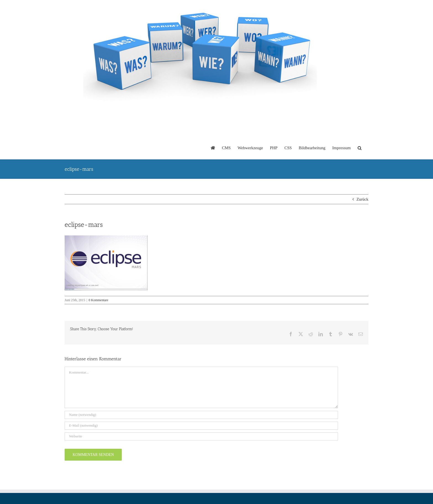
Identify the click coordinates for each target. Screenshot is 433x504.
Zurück (362, 199)
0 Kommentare (99, 300)
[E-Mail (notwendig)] (201, 426)
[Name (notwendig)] (201, 415)
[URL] (201, 436)
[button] (360, 148)
